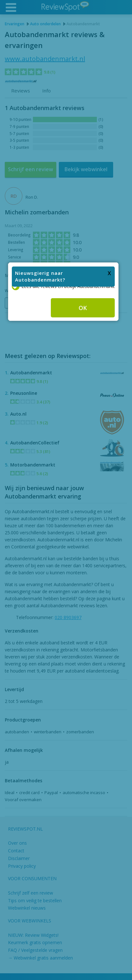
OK (86, 485)
